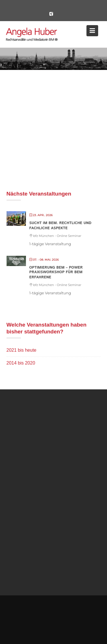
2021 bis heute (22, 350)
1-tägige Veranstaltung (50, 244)
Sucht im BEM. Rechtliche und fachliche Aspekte (60, 226)
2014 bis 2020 (21, 363)
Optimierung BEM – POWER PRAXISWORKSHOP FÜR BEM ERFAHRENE (56, 272)
